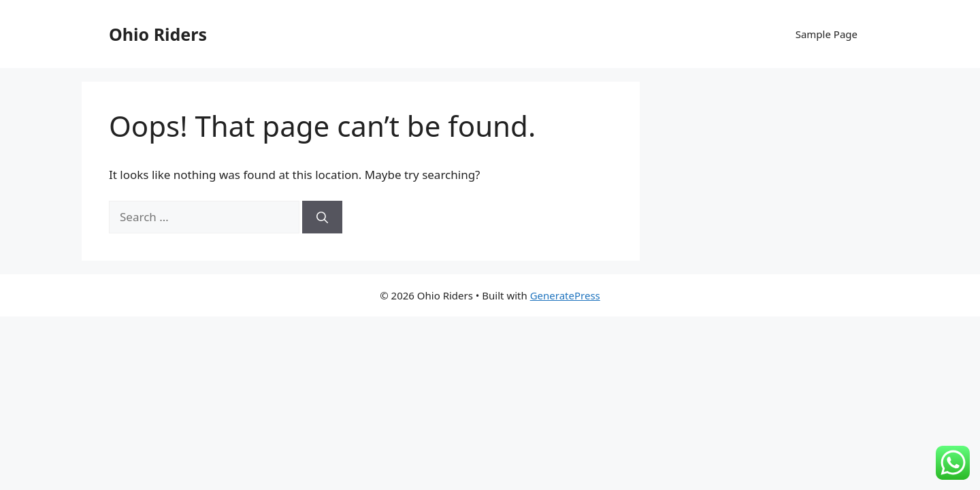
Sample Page (827, 34)
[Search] (322, 217)
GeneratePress (565, 295)
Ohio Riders (158, 34)
